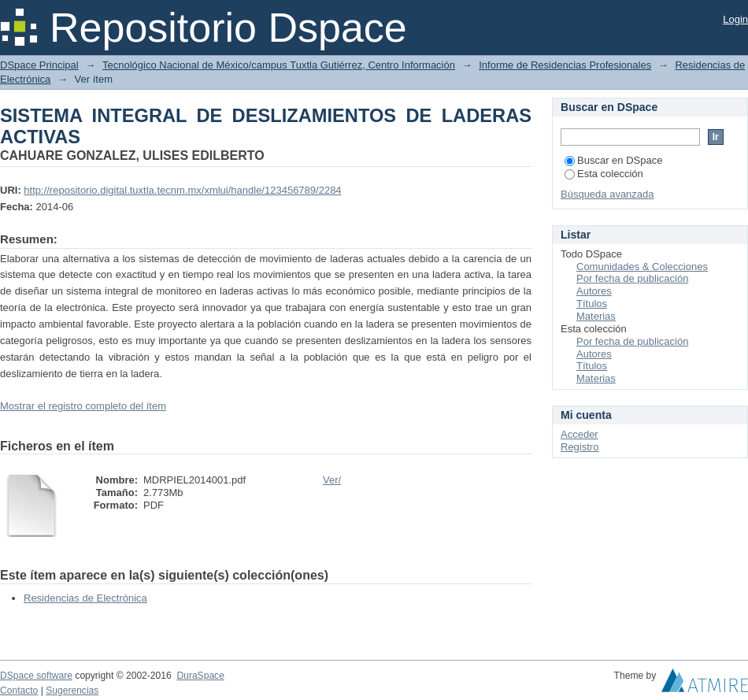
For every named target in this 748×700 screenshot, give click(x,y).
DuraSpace (200, 676)
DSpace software (36, 676)
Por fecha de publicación (632, 278)
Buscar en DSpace (613, 160)
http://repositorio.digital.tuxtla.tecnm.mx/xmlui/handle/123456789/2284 (182, 190)
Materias (596, 316)
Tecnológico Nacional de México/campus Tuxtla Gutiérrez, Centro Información (279, 65)
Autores (594, 291)
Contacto (19, 691)
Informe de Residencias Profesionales (565, 65)
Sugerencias (72, 691)
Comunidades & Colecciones (642, 267)
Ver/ (332, 480)
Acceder (580, 434)
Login (735, 19)
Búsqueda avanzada (607, 194)
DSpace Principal (39, 65)
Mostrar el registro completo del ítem (83, 406)
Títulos (592, 304)
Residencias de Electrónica (85, 598)
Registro (580, 447)
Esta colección (604, 174)
